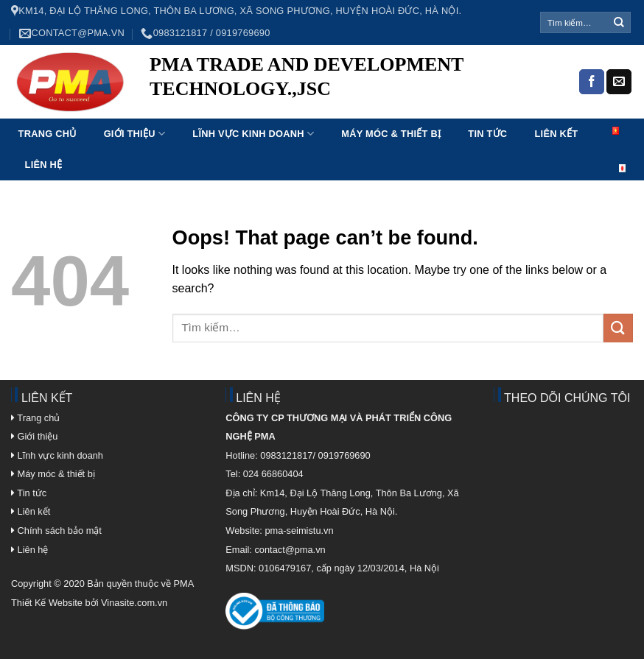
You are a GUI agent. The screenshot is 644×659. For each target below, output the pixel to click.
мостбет (163, 112)
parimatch (193, 112)
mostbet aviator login (213, 112)
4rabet (245, 112)
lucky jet (220, 112)
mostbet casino (280, 112)
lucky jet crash (308, 112)
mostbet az (275, 112)
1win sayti (207, 112)
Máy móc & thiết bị (53, 474)
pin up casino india (154, 112)
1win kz (300, 112)
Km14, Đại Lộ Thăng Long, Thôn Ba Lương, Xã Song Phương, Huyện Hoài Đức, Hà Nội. (236, 11)
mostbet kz (265, 112)
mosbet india (202, 112)
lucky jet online (234, 112)
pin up (175, 112)
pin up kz (197, 112)
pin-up (178, 112)
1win (261, 112)
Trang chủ (48, 134)
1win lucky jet (249, 112)
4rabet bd (239, 112)
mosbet (293, 112)
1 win (222, 112)
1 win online (258, 112)
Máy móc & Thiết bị (391, 134)
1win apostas (270, 112)
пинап (253, 112)
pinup (166, 112)
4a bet (313, 112)
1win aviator (188, 112)
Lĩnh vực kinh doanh (253, 134)
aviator (352, 112)
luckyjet (169, 112)
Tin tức (487, 134)
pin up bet (296, 112)
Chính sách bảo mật (60, 531)
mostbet (173, 112)
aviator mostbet (227, 112)
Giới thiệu (135, 134)
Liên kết (557, 134)
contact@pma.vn (72, 34)
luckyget (184, 112)
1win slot (303, 112)
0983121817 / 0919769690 (205, 34)
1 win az (160, 112)
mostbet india (348, 112)
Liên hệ (44, 165)
